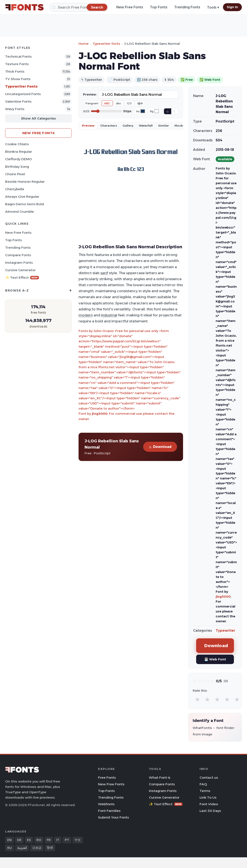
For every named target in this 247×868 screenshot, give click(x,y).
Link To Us (208, 797)
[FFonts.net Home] (24, 7)
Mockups (181, 126)
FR (49, 840)
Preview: (90, 94)
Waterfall (146, 126)
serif (104, 273)
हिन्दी (50, 848)
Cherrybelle (15, 189)
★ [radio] (197, 699)
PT (67, 840)
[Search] (79, 7)
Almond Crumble (20, 212)
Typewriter (225, 631)
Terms (205, 791)
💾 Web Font (215, 659)
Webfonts (106, 804)
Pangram (92, 103)
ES (29, 840)
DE (19, 840)
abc (119, 103)
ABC (107, 103)
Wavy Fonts (15, 109)
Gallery (128, 126)
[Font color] (143, 111)
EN (9, 840)
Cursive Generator (20, 270)
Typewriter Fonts (21, 86)
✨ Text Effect (22, 278)
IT (58, 840)
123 (129, 103)
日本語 (37, 848)
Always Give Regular (22, 197)
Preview (88, 126)
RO (39, 840)
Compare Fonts (18, 255)
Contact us (209, 777)
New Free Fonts (130, 7)
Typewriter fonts (106, 44)
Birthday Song (17, 167)
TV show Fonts (18, 79)
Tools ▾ (213, 7)
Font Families (109, 811)
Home (84, 44)
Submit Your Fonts (114, 817)
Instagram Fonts (19, 263)
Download (160, 447)
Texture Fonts (17, 64)
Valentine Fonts (18, 101)
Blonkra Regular (19, 152)
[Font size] (106, 111)
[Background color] (157, 111)
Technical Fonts (18, 56)
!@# (140, 103)
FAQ (203, 784)
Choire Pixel (15, 174)
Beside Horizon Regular (25, 182)
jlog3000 (100, 414)
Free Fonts (107, 777)
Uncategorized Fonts (23, 94)
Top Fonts (159, 7)
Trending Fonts (187, 7)
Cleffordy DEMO (18, 159)
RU (10, 848)
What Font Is (160, 777)
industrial (109, 315)
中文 (78, 840)
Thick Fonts (15, 71)
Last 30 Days (210, 811)
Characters (109, 126)
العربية (22, 848)
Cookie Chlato (17, 144)
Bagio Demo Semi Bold (25, 204)
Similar (164, 126)
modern (86, 315)
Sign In (232, 7)
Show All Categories (38, 118)
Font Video (209, 804)
